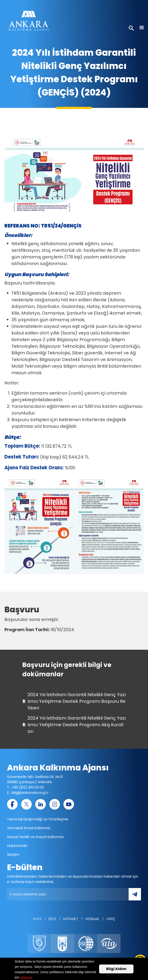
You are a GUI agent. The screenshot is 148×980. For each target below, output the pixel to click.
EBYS (52, 919)
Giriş (111, 919)
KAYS (37, 919)
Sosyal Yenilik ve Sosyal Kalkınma (35, 837)
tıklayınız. (27, 978)
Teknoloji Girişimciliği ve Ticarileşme (38, 819)
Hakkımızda (17, 846)
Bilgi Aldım (116, 969)
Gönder (138, 897)
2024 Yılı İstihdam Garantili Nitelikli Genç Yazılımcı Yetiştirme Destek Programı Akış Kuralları (77, 725)
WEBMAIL (92, 919)
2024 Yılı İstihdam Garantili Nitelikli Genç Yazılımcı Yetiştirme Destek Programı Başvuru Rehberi (77, 701)
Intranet (71, 919)
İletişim (13, 855)
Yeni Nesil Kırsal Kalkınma (29, 828)
